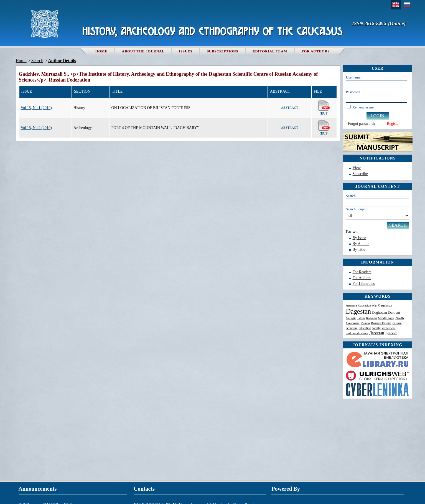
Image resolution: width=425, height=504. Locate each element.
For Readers (362, 272)
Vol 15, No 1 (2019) (36, 108)
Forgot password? (362, 124)
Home (101, 51)
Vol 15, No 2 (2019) (36, 128)
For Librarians (364, 284)
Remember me (363, 107)
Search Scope (378, 213)
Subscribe (360, 174)
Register (393, 124)
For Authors (362, 278)
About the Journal (143, 51)
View (357, 168)
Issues (186, 51)
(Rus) (324, 108)
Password (353, 92)
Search (351, 196)
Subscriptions (222, 51)
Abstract (290, 108)
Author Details (62, 61)
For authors (316, 51)
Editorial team (270, 51)
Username (353, 77)
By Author (361, 244)
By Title (359, 250)
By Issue (359, 238)
